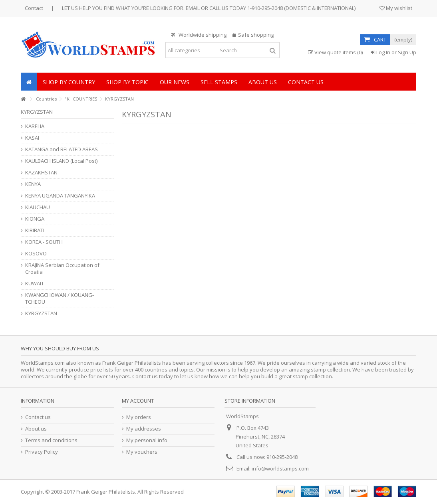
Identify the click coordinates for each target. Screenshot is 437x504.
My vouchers (142, 452)
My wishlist (396, 8)
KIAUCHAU (38, 207)
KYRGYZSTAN (41, 313)
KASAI (32, 138)
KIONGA (35, 219)
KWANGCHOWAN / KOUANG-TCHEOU (60, 298)
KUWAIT (35, 284)
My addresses (144, 429)
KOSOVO (36, 254)
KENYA (33, 184)
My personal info (147, 440)
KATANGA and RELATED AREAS (62, 149)
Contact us (38, 417)
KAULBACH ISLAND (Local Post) (61, 161)
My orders (139, 417)
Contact (34, 8)
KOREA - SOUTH (44, 242)
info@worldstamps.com (280, 468)
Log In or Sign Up (393, 52)
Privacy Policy (42, 452)
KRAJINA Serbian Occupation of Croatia (62, 269)
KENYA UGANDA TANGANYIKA (60, 196)
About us (36, 429)
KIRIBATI (35, 230)
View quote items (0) (335, 52)
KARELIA (35, 126)
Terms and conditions (51, 440)
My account (138, 401)
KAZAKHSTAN (41, 173)
